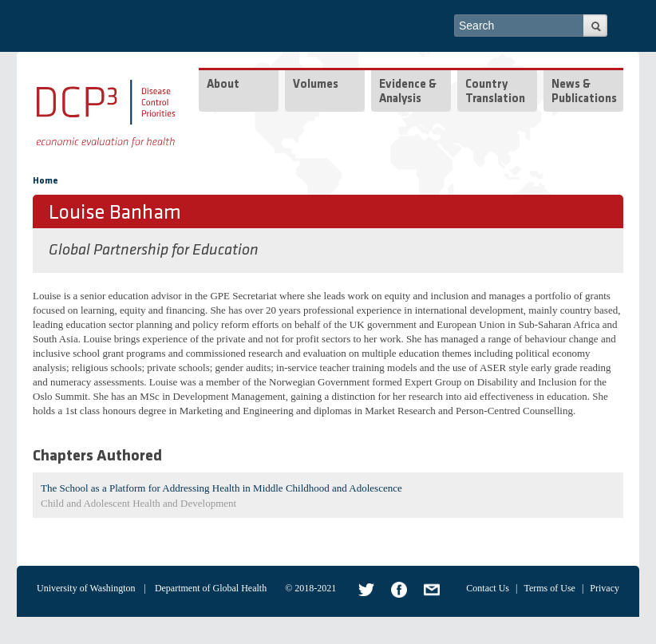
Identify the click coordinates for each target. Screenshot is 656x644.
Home (45, 181)
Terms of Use (549, 588)
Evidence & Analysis (408, 92)
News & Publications (584, 92)
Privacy (605, 588)
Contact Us (488, 588)
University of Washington (86, 588)
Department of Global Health (211, 588)
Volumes (316, 85)
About (223, 85)
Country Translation (495, 92)
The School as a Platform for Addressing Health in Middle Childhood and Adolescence (221, 488)
